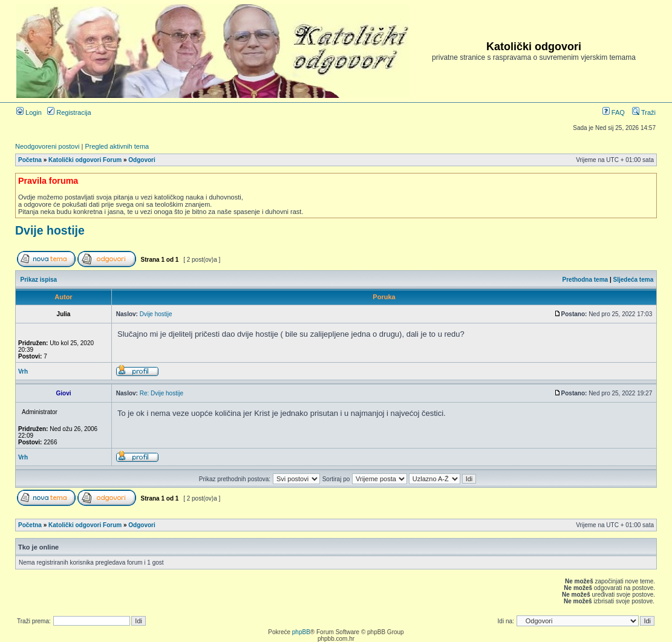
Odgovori (142, 160)
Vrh (23, 371)
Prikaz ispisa (39, 280)
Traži (644, 112)
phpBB (301, 632)
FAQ (614, 112)
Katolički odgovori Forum (85, 160)
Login (29, 112)
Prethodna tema (586, 280)
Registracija (69, 112)
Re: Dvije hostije (161, 393)
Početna (30, 160)
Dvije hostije (50, 230)
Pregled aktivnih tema (117, 146)
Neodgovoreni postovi (47, 146)
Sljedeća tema (634, 280)
